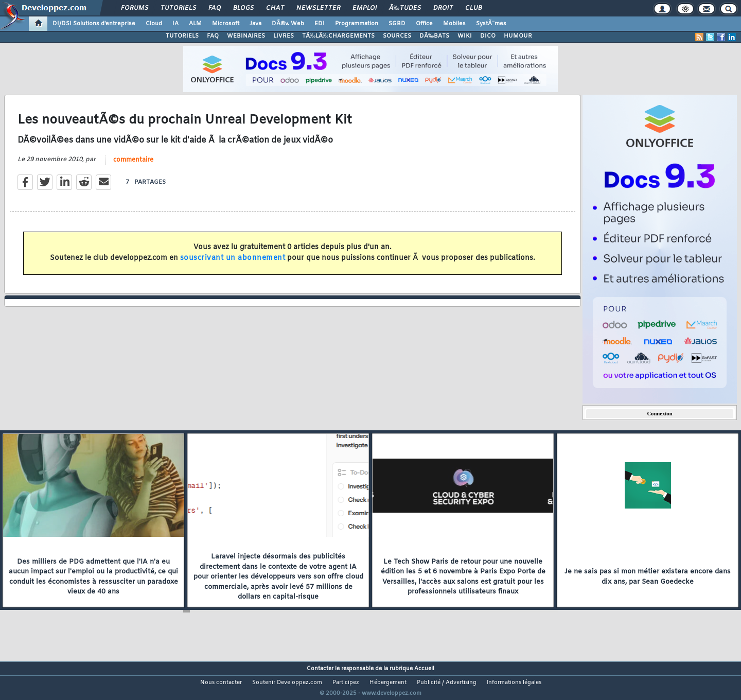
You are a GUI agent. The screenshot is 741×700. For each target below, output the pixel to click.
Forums (135, 8)
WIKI (465, 36)
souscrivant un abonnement (233, 264)
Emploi (365, 8)
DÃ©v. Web (288, 24)
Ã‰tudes (405, 8)
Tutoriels (178, 8)
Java (255, 24)
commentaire (133, 166)
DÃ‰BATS (434, 36)
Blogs (243, 8)
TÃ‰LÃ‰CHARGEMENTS (338, 36)
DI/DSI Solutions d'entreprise (94, 24)
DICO (488, 36)
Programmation (357, 24)
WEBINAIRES (246, 36)
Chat (275, 8)
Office (424, 24)
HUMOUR (518, 36)
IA (175, 24)
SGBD (397, 24)
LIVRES (284, 36)
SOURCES (397, 36)
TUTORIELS (182, 36)
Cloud (154, 24)
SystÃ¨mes (491, 24)
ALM (195, 24)
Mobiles (454, 24)
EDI (320, 24)
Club (473, 8)
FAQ (215, 8)
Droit (443, 8)
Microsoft (226, 24)
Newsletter (318, 8)
